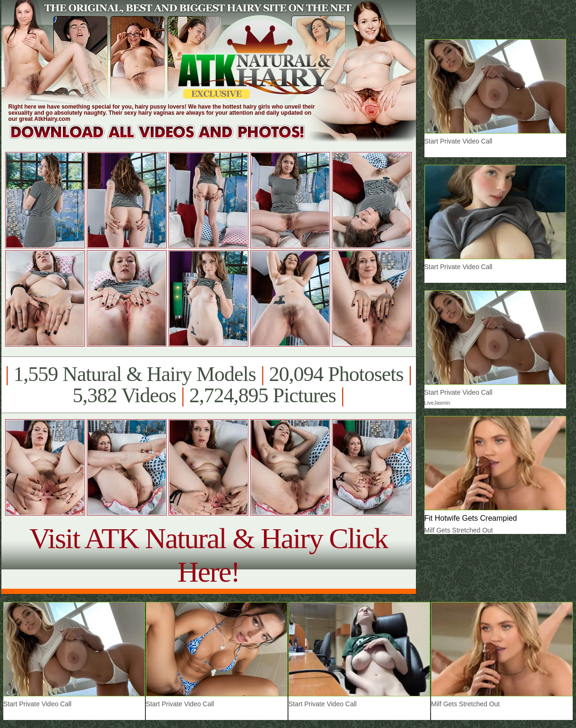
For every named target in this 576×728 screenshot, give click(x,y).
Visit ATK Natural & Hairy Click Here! (208, 555)
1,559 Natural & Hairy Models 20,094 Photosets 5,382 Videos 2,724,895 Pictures (208, 385)
